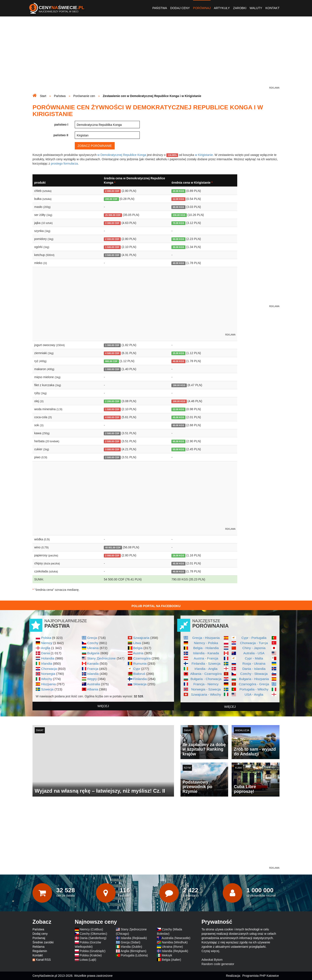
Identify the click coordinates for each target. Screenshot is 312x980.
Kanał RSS (43, 960)
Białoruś (139, 674)
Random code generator (218, 964)
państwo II (61, 135)
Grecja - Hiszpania (206, 638)
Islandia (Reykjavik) (175, 951)
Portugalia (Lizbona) (134, 955)
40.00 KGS (178, 263)
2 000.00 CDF (112, 191)
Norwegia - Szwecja (206, 689)
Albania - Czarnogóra (206, 674)
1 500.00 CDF (112, 247)
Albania (92, 689)
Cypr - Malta (254, 658)
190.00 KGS (179, 385)
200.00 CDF (111, 199)
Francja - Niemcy (206, 684)
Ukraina (93, 648)
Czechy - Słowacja (254, 674)
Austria (138, 653)
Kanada (93, 663)
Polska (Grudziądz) (93, 951)
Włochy (47, 679)
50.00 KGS (178, 239)
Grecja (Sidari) (130, 942)
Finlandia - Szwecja (206, 663)
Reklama (38, 947)
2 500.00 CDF (112, 433)
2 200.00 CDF (112, 401)
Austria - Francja (206, 658)
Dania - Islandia (254, 669)
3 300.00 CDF (112, 223)
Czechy (93, 643)
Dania (45, 653)
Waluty (256, 8)
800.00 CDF (111, 361)
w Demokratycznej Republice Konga (122, 155)
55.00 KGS (178, 449)
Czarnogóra (142, 658)
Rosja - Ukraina (254, 663)
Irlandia (47, 663)
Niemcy (47, 643)
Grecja (92, 638)
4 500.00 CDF (112, 353)
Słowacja (140, 684)
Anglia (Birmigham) (133, 951)
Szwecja (47, 689)
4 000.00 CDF (112, 417)
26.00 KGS (178, 556)
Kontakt (272, 8)
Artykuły (222, 8)
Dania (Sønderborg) (93, 938)
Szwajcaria (141, 638)
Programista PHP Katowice (261, 976)
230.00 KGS (179, 215)
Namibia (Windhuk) (175, 942)
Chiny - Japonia (254, 648)
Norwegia (48, 674)
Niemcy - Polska (206, 643)
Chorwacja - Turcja (254, 643)
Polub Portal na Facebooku (156, 606)
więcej (103, 706)
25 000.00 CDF (113, 215)
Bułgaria (93, 653)
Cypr (137, 669)
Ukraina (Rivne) (172, 947)
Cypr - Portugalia (254, 638)
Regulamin (40, 951)
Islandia (93, 674)
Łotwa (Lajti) (88, 960)
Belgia (138, 648)
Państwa (160, 8)
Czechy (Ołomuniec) (93, 934)
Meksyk (167, 955)
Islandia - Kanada (206, 653)
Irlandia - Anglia (206, 669)
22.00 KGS (178, 409)
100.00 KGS (179, 401)
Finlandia (140, 679)
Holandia (48, 658)
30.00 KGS (178, 247)
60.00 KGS (178, 425)
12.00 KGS (178, 199)
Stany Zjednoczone (101, 658)
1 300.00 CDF (112, 345)
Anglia (46, 648)
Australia (93, 684)
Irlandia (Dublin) (131, 947)
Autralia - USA (254, 653)
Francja (93, 669)
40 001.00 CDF (113, 548)
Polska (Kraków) (91, 955)
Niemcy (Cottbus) (91, 929)
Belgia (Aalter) (171, 960)
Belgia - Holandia (206, 648)
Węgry (92, 679)
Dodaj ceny (180, 8)
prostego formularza (64, 164)
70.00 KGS (178, 223)
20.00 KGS (178, 191)
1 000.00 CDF (112, 369)
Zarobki (240, 8)
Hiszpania (49, 684)
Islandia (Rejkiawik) (134, 938)
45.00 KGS (178, 417)
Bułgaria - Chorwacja (206, 679)
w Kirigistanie (204, 155)
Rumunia (140, 663)
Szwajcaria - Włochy (206, 694)
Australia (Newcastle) (176, 938)
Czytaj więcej (210, 951)
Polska (46, 638)
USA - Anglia (254, 694)
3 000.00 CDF (112, 449)
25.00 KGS (178, 353)
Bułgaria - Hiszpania (254, 679)
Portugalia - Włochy (254, 689)
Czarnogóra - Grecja (254, 684)
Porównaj (202, 8)
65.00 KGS (178, 441)
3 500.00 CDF (112, 255)
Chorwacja (49, 669)
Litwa (137, 643)
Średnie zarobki (43, 942)
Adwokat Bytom (212, 960)
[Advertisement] (156, 55)
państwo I (61, 125)
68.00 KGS (178, 207)
